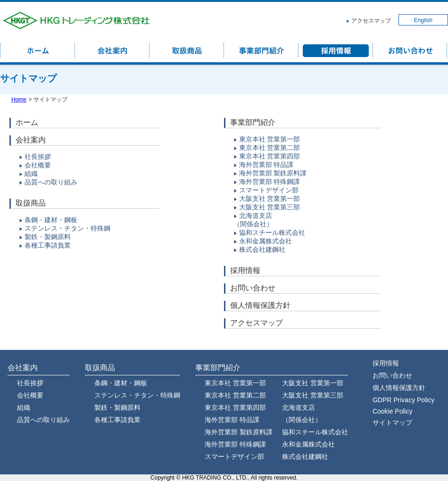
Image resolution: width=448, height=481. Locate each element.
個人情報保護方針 (260, 305)
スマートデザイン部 (269, 190)
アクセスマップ (371, 21)
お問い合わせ (253, 288)
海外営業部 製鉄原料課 (273, 173)
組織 (31, 174)
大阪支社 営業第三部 (270, 207)
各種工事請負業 (48, 245)
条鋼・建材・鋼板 (51, 220)
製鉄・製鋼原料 (48, 237)
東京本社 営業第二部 (270, 148)
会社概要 (38, 165)
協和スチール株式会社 (272, 232)
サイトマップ (392, 423)
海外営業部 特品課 (266, 165)
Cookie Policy (393, 411)
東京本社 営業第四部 (270, 156)
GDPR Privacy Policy (403, 400)
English (423, 20)
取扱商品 (31, 203)
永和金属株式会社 (265, 241)
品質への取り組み (51, 182)
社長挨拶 (38, 157)
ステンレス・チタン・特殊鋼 (67, 228)
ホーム (27, 122)
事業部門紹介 (253, 122)
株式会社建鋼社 (262, 249)
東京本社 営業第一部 (270, 139)
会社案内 (31, 140)
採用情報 (245, 270)
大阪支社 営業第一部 (270, 199)
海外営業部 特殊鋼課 (270, 182)
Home (19, 100)
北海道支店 (256, 216)
